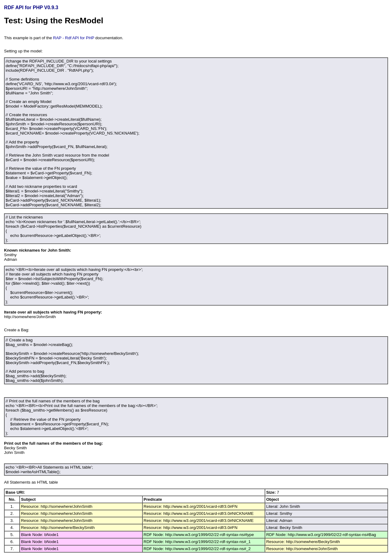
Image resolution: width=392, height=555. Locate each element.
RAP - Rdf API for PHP (73, 38)
